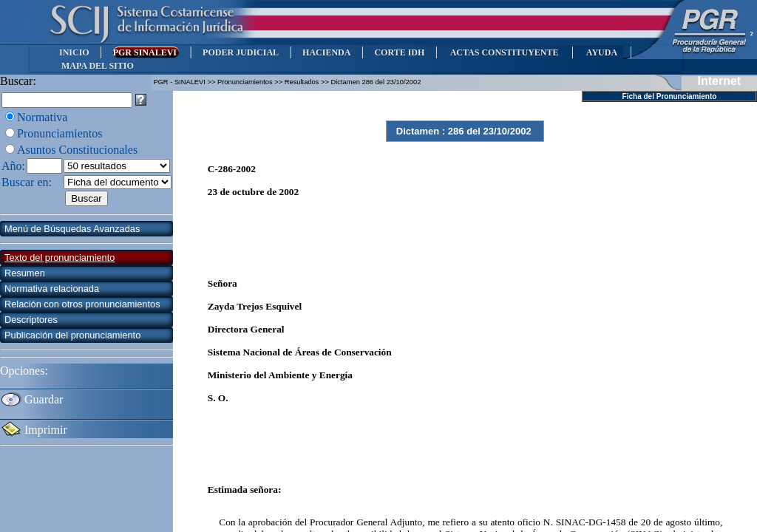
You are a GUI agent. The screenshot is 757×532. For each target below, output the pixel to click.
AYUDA (601, 52)
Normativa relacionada (52, 289)
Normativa (42, 117)
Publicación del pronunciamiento (72, 335)
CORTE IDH (399, 52)
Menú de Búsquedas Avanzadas (72, 229)
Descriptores (31, 320)
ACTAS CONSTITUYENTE (504, 52)
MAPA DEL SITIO (98, 66)
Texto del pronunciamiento (60, 258)
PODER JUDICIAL (241, 52)
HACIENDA (326, 52)
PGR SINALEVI (146, 52)
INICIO (74, 52)
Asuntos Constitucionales (77, 150)
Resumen (25, 273)
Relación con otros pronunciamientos (82, 304)
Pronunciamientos (60, 133)
